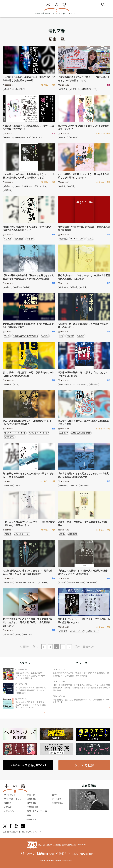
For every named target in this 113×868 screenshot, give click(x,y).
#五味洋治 (45, 336)
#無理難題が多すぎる (88, 89)
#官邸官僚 (70, 336)
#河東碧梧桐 (19, 239)
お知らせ (8, 807)
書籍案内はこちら (28, 765)
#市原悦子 (7, 190)
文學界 (55, 795)
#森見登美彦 (8, 634)
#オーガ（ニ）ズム (77, 239)
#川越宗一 (7, 287)
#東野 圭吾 (63, 631)
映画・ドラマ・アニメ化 (38, 811)
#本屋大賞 (37, 138)
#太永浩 (7, 336)
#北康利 (62, 583)
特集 (29, 815)
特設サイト (32, 819)
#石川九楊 (7, 239)
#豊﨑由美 (25, 287)
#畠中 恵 (62, 186)
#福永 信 (90, 239)
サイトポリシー (11, 795)
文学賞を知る (33, 807)
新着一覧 (31, 795)
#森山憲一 (84, 485)
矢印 (42, 713)
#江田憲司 (81, 336)
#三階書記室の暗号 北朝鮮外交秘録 (25, 336)
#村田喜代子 (8, 485)
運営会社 (8, 803)
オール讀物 (57, 799)
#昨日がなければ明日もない (26, 583)
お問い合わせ (10, 811)
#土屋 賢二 (74, 89)
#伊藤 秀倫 (63, 89)
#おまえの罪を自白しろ (68, 384)
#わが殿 (71, 186)
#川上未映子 (64, 287)
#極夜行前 (73, 485)
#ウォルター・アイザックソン (15, 433)
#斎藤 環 (83, 287)
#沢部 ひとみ (8, 186)
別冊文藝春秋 (58, 803)
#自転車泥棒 (73, 534)
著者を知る (32, 799)
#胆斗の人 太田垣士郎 (76, 583)
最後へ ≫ (88, 647)
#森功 (61, 336)
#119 (16, 384)
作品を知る (32, 803)
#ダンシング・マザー (22, 534)
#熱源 (16, 287)
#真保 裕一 (83, 384)
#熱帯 (18, 634)
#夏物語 (74, 287)
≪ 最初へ (25, 647)
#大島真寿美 (64, 433)
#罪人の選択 (19, 89)
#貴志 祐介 (8, 89)
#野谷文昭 (27, 634)
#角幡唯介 (63, 485)
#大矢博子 (43, 583)
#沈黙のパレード (93, 631)
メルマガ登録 (84, 765)
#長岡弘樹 (7, 384)
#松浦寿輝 (30, 239)
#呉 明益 (62, 534)
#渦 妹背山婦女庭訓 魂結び (81, 433)
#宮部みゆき (8, 583)
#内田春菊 (7, 534)
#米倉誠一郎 (91, 583)
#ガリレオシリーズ (77, 631)
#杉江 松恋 (94, 384)
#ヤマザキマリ (9, 437)
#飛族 (18, 485)
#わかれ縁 (74, 138)
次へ (78, 647)
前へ (35, 647)
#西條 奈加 (63, 138)
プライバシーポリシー (14, 799)
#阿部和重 (63, 239)
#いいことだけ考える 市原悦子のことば (31, 186)
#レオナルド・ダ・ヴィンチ (39, 433)
